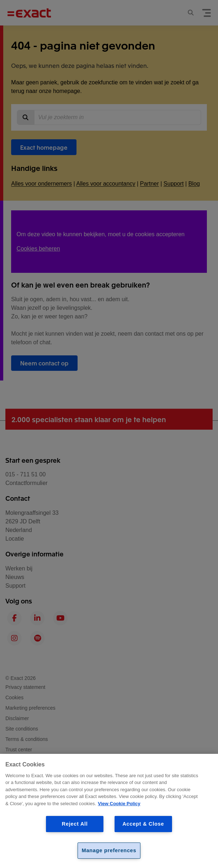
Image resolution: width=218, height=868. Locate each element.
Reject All (75, 824)
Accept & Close (143, 824)
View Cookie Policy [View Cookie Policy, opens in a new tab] (119, 804)
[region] (109, 811)
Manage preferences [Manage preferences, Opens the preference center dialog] (109, 850)
